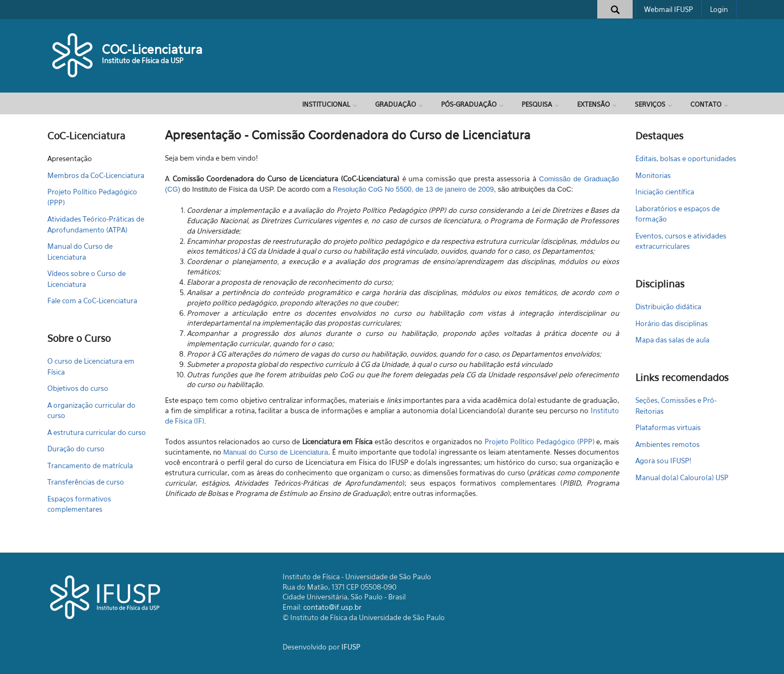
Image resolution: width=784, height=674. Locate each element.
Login (719, 9)
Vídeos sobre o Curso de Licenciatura (87, 279)
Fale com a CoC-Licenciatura (92, 301)
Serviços (650, 104)
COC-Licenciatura (152, 49)
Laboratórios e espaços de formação (678, 214)
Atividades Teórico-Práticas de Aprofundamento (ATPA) (96, 224)
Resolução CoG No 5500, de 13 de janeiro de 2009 (413, 189)
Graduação (396, 104)
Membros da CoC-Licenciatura (96, 175)
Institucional (326, 104)
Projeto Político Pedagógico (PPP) (92, 197)
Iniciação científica (665, 192)
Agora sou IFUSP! (663, 461)
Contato (706, 104)
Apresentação (70, 158)
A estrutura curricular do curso (97, 432)
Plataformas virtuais (668, 427)
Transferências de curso (86, 482)
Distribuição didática (668, 307)
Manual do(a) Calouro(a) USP (682, 477)
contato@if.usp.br (332, 607)
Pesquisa (537, 104)
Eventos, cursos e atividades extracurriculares (681, 241)
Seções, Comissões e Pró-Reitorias (676, 406)
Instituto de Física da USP (143, 60)
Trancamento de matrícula (90, 465)
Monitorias (653, 175)
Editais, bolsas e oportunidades (686, 158)
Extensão (593, 104)
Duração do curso (76, 449)
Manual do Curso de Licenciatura (80, 252)
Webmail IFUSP (669, 9)
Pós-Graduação (469, 104)
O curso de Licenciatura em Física (91, 366)
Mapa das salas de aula (672, 340)
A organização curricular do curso (91, 410)
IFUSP (351, 647)
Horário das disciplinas (672, 323)
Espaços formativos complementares (79, 504)
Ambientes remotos (667, 444)
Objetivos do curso (78, 388)
